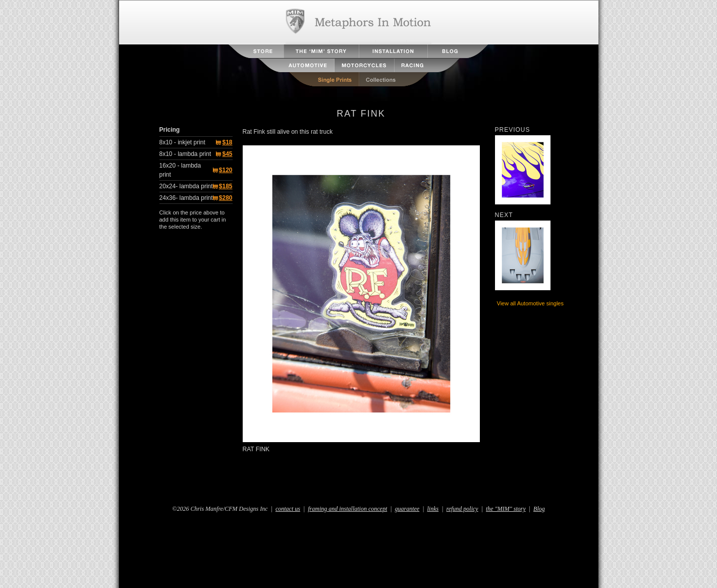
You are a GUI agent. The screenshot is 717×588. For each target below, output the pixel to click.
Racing (427, 65)
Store (256, 51)
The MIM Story (321, 51)
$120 (226, 170)
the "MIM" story (506, 509)
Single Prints (324, 79)
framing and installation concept (347, 509)
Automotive (296, 65)
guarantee (407, 509)
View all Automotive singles (530, 303)
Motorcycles (365, 65)
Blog (458, 51)
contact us (288, 509)
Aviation (265, 65)
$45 (227, 154)
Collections (394, 79)
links (433, 509)
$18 (227, 142)
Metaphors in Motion (358, 22)
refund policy (462, 509)
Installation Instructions (393, 51)
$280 (226, 198)
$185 (226, 186)
